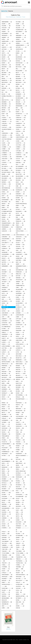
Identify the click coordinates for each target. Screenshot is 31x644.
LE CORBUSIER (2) (6, 327)
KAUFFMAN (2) (20, 293)
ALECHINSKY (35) (21, 32)
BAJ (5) (19, 55)
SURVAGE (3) (7, 536)
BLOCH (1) (20, 90)
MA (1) (5, 356)
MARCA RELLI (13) (22, 362)
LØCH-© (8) (19, 354)
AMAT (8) (20, 33)
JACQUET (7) (6, 282)
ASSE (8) (6, 51)
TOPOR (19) (20, 555)
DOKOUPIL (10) (22, 188)
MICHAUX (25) (6, 377)
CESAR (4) (20, 129)
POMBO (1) (20, 450)
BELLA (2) (5, 71)
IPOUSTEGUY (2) (21, 280)
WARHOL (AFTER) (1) (22, 596)
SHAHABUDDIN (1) (8, 508)
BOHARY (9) (20, 92)
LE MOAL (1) (20, 327)
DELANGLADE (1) (8, 176)
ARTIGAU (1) (7, 49)
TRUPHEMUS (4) (21, 561)
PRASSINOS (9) (7, 454)
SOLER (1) (19, 518)
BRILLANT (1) (6, 106)
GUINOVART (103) (21, 254)
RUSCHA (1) (20, 487)
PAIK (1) (6, 424)
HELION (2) (5, 264)
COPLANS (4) (20, 151)
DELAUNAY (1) (21, 178)
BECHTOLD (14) (21, 67)
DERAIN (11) (6, 182)
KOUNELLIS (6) (21, 307)
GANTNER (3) (21, 229)
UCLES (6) (5, 571)
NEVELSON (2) (7, 411)
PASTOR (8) (6, 430)
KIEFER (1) (6, 297)
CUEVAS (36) (21, 161)
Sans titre (8, 628)
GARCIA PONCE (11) (22, 232)
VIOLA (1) (19, 590)
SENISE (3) (20, 504)
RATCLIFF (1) (20, 459)
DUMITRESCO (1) (21, 196)
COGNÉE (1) (6, 147)
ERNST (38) (5, 206)
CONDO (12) (20, 149)
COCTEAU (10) (20, 145)
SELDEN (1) (20, 502)
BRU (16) (19, 108)
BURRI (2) (20, 112)
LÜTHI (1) (19, 352)
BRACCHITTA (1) (7, 100)
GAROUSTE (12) (21, 237)
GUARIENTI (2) (21, 252)
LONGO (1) (6, 344)
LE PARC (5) (6, 329)
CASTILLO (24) (6, 127)
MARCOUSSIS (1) (21, 364)
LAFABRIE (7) (22, 313)
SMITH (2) (19, 516)
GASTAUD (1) (20, 239)
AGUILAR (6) (6, 28)
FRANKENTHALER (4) (8, 223)
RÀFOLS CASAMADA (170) (22, 456)
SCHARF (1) (6, 495)
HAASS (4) (19, 256)
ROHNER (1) (6, 479)
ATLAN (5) (21, 51)
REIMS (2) (19, 465)
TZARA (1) (6, 569)
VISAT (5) (6, 592)
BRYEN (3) (6, 110)
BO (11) (4, 92)
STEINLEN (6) (22, 529)
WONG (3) (21, 600)
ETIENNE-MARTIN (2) (7, 211)
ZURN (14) (5, 608)
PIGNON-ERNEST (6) (8, 444)
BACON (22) (6, 55)
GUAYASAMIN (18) (8, 254)
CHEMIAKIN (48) (7, 133)
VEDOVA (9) (6, 580)
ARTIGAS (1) (21, 47)
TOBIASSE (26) (6, 555)
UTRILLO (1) (6, 573)
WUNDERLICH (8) (7, 602)
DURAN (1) (19, 198)
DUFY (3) (5, 196)
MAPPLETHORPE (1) (8, 362)
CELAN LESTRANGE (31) (8, 130)
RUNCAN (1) (6, 487)
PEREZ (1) (20, 436)
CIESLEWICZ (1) (21, 139)
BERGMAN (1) (21, 78)
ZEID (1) (6, 606)
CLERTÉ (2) (5, 145)
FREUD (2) (20, 223)
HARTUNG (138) (21, 260)
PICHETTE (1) (6, 442)
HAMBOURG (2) (21, 258)
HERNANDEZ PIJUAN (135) (22, 267)
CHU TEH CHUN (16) (7, 139)
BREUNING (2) (20, 104)
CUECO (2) (6, 161)
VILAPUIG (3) (20, 586)
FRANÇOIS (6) (20, 221)
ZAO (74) (20, 604)
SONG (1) (6, 520)
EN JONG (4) (20, 200)
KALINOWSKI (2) (21, 289)
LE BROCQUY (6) (21, 325)
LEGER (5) (20, 332)
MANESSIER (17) (21, 360)
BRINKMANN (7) (21, 106)
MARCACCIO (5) (7, 364)
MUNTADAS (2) (21, 403)
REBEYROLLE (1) (21, 463)
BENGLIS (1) (6, 75)
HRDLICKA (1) (20, 274)
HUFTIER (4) (21, 276)
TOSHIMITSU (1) (21, 557)
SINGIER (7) (6, 514)
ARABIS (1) (20, 39)
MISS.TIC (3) (19, 383)
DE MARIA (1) (20, 170)
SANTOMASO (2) (8, 491)
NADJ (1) (19, 407)
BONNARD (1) (20, 94)
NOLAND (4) (6, 414)
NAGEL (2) (6, 409)
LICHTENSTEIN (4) (21, 338)
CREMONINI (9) (21, 157)
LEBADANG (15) (20, 330)
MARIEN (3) (20, 366)
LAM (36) (6, 317)
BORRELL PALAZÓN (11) (8, 97)
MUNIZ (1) (5, 403)
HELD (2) (18, 262)
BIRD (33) (19, 86)
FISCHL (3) (5, 219)
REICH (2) (5, 465)
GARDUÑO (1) (6, 237)
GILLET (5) (7, 245)
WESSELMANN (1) (7, 598)
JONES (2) (5, 286)
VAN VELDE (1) (20, 577)
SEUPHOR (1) (20, 506)
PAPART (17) (6, 426)
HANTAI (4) (6, 260)
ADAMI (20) (6, 24)
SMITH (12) (19, 514)
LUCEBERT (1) (19, 348)
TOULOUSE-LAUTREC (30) (8, 560)
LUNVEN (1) (6, 350)
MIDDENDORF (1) (22, 377)
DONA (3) (5, 192)
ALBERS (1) (6, 32)
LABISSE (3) (20, 311)
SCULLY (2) (19, 498)
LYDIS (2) (6, 354)
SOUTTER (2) (20, 524)
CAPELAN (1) (6, 123)
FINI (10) (19, 217)
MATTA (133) (21, 373)
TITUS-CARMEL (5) (22, 553)
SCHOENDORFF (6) (21, 496)
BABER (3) (19, 53)
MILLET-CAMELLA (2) (8, 379)
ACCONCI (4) (20, 22)
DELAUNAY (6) (6, 178)
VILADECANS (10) (22, 584)
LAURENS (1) (20, 323)
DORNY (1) (20, 192)
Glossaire (25, 640)
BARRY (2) (6, 63)
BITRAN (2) (20, 88)
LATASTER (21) (6, 323)
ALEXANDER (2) (7, 33)
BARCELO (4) (6, 61)
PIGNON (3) (20, 442)
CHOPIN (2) (20, 135)
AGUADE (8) (6, 26)
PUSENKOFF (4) (21, 454)
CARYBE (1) (4, 125)
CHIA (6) (19, 133)
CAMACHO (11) (21, 118)
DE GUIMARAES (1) (21, 166)
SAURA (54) (6, 493)
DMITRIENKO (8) (6, 188)
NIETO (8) (6, 413)
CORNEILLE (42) (22, 153)
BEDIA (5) (5, 69)
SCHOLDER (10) (8, 498)
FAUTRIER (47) (6, 213)
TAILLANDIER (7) (7, 541)
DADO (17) (4, 164)
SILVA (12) (19, 510)
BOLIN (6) (6, 94)
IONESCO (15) (7, 280)
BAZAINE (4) (20, 65)
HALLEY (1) (6, 258)
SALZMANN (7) (21, 489)
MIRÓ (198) (5, 383)
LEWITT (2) (5, 338)
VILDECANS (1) (7, 588)
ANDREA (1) (5, 37)
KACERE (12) (6, 289)
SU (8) (19, 532)
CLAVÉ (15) (6, 143)
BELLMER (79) (6, 73)
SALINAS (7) (6, 489)
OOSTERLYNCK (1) (21, 416)
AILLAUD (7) (20, 28)
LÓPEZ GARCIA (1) (22, 344)
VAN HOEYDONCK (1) (22, 575)
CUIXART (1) (6, 163)
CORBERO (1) (6, 153)
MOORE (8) (20, 391)
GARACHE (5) (6, 231)
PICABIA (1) (6, 440)
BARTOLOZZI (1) (22, 63)
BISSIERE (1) (6, 88)
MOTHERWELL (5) (21, 395)
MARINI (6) (6, 368)
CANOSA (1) (7, 121)
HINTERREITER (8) (21, 270)
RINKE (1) (5, 473)
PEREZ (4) (5, 438)
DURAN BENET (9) (7, 200)
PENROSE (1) (20, 434)
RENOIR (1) (22, 467)
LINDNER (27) (7, 340)
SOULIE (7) (5, 524)
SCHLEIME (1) (7, 496)
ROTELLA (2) (6, 483)
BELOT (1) (20, 73)
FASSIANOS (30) (21, 211)
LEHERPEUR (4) (7, 334)
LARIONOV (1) (7, 321)
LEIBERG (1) (20, 334)
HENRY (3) (20, 264)
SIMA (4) (19, 512)
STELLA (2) (6, 532)
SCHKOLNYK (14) (22, 495)
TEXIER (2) (20, 547)
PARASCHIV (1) (21, 426)
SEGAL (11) (20, 500)
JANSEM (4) (20, 282)
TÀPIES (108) (20, 545)
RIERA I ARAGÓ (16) (21, 471)
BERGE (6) (6, 78)
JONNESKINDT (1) (20, 286)
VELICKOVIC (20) (22, 580)
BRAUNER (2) (6, 104)
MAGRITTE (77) (21, 358)
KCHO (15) (4, 295)
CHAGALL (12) (20, 131)
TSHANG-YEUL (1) (21, 563)
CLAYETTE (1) (20, 143)
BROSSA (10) (6, 108)
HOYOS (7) (7, 274)
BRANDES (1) (6, 102)
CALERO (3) (6, 118)
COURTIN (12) (21, 155)
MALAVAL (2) (6, 360)
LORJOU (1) (20, 346)
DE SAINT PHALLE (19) (8, 172)
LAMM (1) (19, 317)
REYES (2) (5, 469)
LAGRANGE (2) (7, 315)
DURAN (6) (5, 198)
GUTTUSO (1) (7, 256)
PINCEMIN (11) (22, 444)
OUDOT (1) (20, 422)
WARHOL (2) (6, 596)
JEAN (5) (5, 284)
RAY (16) (19, 461)
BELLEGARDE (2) (21, 71)
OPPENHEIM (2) (21, 418)
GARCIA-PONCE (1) (8, 235)
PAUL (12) (19, 430)
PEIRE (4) (19, 432)
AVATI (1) (5, 53)
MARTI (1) (6, 370)
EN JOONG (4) (6, 202)
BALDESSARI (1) (21, 57)
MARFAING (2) (6, 366)
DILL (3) (6, 186)
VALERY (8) (19, 573)
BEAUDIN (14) (6, 67)
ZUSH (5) (18, 608)
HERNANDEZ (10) (7, 266)
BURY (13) (5, 114)
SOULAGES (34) (21, 522)
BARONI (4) (20, 61)
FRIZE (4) (20, 225)
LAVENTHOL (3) (7, 325)
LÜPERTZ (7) (20, 350)
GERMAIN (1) (21, 241)
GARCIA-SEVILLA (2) (22, 235)
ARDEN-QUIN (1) (8, 41)
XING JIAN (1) (20, 602)
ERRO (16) (21, 207)
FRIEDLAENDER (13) (8, 225)
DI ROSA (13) (6, 184)
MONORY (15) (7, 391)
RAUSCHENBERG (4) (8, 461)
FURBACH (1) (19, 227)
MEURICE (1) (21, 375)
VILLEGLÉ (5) (21, 588)
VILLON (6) (6, 590)
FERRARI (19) (20, 215)
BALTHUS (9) (19, 59)
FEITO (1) (19, 213)
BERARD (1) (20, 76)
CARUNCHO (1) (20, 123)
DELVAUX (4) (20, 180)
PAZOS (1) (6, 432)
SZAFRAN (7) (6, 537)
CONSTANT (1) (5, 151)
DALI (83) (20, 164)
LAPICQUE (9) (21, 319)
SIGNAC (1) (5, 510)
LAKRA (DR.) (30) (20, 315)
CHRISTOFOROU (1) (22, 137)
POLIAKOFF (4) (7, 448)
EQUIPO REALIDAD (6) (21, 204)
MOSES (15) (19, 393)
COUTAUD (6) (6, 157)
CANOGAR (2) (20, 119)
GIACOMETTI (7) (7, 243)
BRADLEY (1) (20, 100)
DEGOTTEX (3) (20, 174)
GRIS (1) (19, 250)
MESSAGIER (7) (6, 375)
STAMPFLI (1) (6, 528)
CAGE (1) (5, 116)
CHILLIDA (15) (7, 135)
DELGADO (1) (7, 180)
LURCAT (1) (6, 352)
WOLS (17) (4, 600)
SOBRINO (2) (7, 518)
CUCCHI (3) (20, 159)
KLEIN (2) (5, 303)
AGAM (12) (20, 24)
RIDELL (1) (20, 469)
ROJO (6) (20, 479)
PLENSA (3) (20, 446)
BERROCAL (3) (7, 80)
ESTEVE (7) (20, 209)
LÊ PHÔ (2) (18, 329)
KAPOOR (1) (20, 291)
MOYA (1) (5, 397)
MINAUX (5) (20, 379)
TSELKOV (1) (6, 563)
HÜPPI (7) (6, 278)
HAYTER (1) (8, 262)
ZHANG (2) (20, 606)
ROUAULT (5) (7, 485)
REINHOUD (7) (7, 467)
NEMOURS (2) (21, 409)
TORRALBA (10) (7, 557)
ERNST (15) (20, 206)
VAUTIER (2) (21, 579)
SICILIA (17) (21, 508)
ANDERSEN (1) (21, 35)
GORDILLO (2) (6, 248)
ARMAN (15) (22, 43)
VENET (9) (6, 582)
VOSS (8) (19, 592)
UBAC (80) (19, 569)
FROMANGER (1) (7, 227)
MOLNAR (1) (20, 387)
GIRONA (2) (6, 246)
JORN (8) (19, 287)
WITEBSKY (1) (21, 598)
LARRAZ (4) (20, 321)
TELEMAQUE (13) (7, 547)
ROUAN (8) (20, 483)
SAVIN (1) (20, 493)
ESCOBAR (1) (6, 209)
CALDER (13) (21, 116)
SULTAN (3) (20, 534)
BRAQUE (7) (20, 102)
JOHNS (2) (20, 284)
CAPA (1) (20, 121)
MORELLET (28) (7, 393)
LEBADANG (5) (5, 330)
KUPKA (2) (6, 311)
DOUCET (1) (6, 194)
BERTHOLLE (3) (6, 82)
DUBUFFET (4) (20, 194)
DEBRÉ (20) (6, 174)
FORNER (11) (20, 219)
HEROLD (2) (6, 270)
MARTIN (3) (21, 370)
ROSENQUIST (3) (7, 481)
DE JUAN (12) (7, 168)
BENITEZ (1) (20, 75)
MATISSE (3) (6, 373)
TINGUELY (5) (6, 551)
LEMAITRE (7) (7, 336)
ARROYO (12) (7, 47)
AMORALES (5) (7, 35)
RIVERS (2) (5, 475)
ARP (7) (5, 45)
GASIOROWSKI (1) (8, 239)
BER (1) (5, 76)
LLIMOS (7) (6, 342)
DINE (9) (19, 186)
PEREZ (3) (19, 438)
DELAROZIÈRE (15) (22, 176)
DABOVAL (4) (20, 163)
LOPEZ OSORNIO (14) (8, 346)
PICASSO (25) (20, 440)
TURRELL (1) (20, 565)
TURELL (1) (6, 565)
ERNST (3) (5, 207)
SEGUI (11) (6, 502)
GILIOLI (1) (20, 243)
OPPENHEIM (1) (7, 420)
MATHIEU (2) (21, 372)
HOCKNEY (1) (6, 272)
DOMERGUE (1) (8, 190)
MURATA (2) (6, 405)
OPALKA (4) (6, 418)
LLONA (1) (20, 342)
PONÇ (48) (19, 452)
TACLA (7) (19, 539)
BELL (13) (20, 69)
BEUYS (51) (6, 84)
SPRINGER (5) (21, 526)
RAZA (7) (5, 463)
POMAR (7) (5, 450)
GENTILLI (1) (6, 241)
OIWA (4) (19, 414)
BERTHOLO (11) (21, 82)
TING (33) (20, 549)
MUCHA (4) (6, 399)
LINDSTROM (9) (21, 340)
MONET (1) (20, 389)
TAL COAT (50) (7, 543)
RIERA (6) (5, 471)
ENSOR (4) (6, 204)
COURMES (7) (6, 155)
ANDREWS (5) (21, 37)
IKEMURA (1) (20, 278)
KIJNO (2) (20, 297)
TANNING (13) (7, 545)
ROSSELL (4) (20, 481)
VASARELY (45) (7, 579)
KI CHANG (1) (20, 295)
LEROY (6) (20, 336)
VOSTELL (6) (6, 594)
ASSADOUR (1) (19, 49)
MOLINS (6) (6, 387)
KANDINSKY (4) (7, 291)
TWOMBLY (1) (20, 567)
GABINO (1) (6, 229)
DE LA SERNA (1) (7, 170)
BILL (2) (4, 86)
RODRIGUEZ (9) (21, 477)
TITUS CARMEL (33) (8, 553)
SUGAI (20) (6, 534)
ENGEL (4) (20, 202)
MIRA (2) (19, 381)
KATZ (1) (5, 293)
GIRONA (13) (20, 245)
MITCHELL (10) (6, 385)
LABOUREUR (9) (8, 313)
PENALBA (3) (6, 434)
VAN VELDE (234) (7, 577)
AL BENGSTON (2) (21, 30)
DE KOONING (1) (21, 168)
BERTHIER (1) (20, 80)
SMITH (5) (5, 516)
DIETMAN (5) (20, 184)
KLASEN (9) (20, 301)
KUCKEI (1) (20, 309)
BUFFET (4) (6, 112)
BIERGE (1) (20, 84)
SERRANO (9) (6, 506)
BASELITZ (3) (6, 65)
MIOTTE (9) (6, 381)
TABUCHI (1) (6, 539)
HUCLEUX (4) (7, 276)
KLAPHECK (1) (7, 301)
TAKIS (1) (20, 541)
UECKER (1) (20, 571)
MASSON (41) (6, 372)
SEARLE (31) (6, 500)
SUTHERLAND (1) (22, 536)
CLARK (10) (20, 141)
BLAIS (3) (7, 90)
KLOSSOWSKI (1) (21, 303)
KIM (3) (6, 299)
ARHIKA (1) (6, 43)
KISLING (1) (20, 299)
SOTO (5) (7, 522)
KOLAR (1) (5, 307)
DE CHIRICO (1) (7, 166)
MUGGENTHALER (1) (22, 400)
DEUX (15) (19, 182)
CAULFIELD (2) (21, 127)
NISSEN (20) (20, 413)
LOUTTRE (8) (7, 348)
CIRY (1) (5, 141)
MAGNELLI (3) (7, 358)
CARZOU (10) (20, 125)
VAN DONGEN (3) (7, 575)
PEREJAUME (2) (5, 436)
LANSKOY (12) (6, 319)
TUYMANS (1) (6, 567)
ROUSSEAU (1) (20, 485)
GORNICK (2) (20, 248)
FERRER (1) (6, 217)
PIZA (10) (6, 446)
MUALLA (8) (20, 397)
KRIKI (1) (4, 309)
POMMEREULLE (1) (8, 452)
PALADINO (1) (21, 424)
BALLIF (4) (6, 59)
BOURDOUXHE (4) (22, 98)
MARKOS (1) (20, 368)
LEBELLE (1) (7, 332)
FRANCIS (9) (6, 221)
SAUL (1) (19, 491)
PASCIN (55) (20, 428)
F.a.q (28, 640)
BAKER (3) (5, 57)
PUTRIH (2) (6, 456)
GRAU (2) (5, 250)
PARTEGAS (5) (6, 428)
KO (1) (4, 305)
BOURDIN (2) (20, 96)
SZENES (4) (20, 537)
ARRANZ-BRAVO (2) (22, 45)
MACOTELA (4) (21, 356)
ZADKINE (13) (5, 604)
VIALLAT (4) (20, 582)
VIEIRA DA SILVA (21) (7, 585)
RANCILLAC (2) (7, 459)
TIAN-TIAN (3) (6, 549)
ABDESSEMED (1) (7, 22)
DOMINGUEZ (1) (21, 190)
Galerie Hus (4, 11)
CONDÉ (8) (6, 149)
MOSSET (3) (6, 395)
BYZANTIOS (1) (22, 114)
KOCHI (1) (20, 305)
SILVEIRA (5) (6, 512)
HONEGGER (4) (21, 272)
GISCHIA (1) (20, 246)
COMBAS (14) (20, 147)
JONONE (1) (5, 287)
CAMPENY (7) (7, 119)
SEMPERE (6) (6, 504)
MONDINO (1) (6, 389)
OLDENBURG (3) (7, 416)
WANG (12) (21, 594)
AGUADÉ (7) (20, 26)
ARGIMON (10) (21, 41)
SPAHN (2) (5, 526)
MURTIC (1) (19, 405)
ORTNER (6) (6, 422)
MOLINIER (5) (20, 385)
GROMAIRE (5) (7, 252)
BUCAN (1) (19, 110)
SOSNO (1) (20, 520)
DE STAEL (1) (20, 172)
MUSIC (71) (6, 407)
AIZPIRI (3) (5, 30)
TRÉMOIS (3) (21, 559)
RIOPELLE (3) (21, 473)
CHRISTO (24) (7, 137)
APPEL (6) (5, 39)
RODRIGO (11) (22, 475)
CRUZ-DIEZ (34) (7, 159)
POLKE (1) (20, 448)
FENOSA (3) (6, 215)
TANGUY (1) (20, 543)
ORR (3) (19, 420)
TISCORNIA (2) (20, 551)
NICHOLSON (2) (20, 411)
